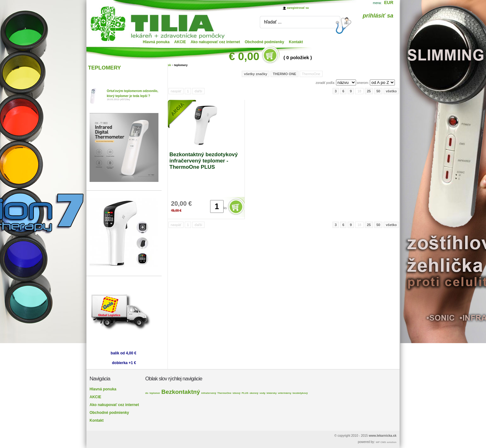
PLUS (245, 393)
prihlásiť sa (378, 16)
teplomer (155, 393)
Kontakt (296, 42)
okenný (254, 393)
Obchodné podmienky (265, 42)
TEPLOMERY (104, 68)
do (147, 393)
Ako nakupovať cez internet (215, 42)
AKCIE (180, 42)
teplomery (181, 65)
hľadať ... (273, 22)
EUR (389, 3)
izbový (237, 393)
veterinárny (284, 393)
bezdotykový (300, 393)
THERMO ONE (284, 74)
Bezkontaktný (181, 392)
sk (169, 65)
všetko (391, 91)
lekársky (271, 393)
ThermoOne (224, 393)
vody (263, 393)
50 (378, 91)
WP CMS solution (386, 442)
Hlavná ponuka (156, 42)
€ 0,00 (244, 56)
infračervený (209, 393)
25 (369, 91)
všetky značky (256, 74)
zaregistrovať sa (298, 8)
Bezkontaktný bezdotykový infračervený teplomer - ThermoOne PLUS (204, 161)
